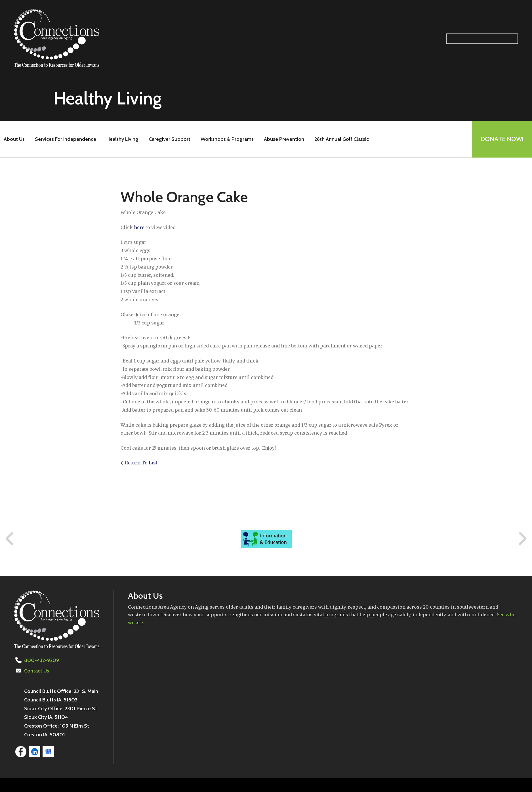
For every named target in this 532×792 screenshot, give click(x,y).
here (139, 227)
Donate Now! (502, 139)
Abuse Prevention (284, 139)
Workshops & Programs (227, 139)
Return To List (141, 463)
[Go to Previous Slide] (10, 539)
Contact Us (37, 671)
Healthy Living (122, 139)
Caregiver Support (170, 139)
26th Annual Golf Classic (342, 139)
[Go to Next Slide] (522, 539)
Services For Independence (66, 139)
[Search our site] (482, 39)
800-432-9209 (42, 660)
